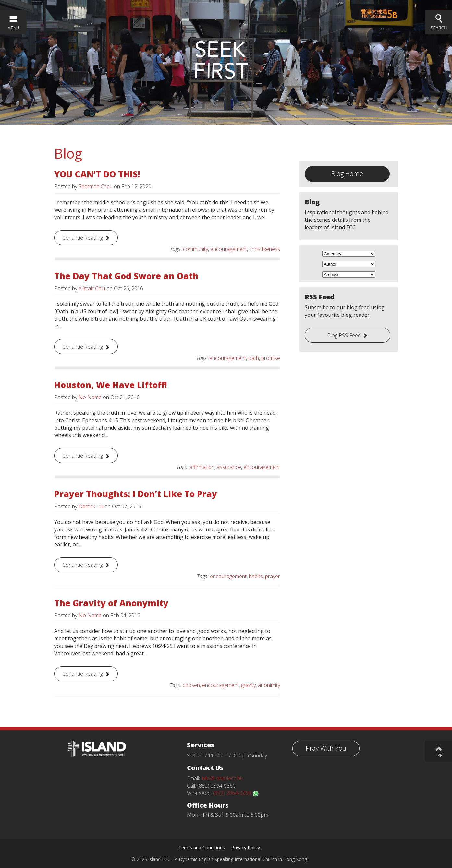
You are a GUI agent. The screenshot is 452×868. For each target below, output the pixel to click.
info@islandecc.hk (222, 778)
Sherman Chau (96, 186)
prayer (273, 576)
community (195, 249)
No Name (90, 397)
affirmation (202, 467)
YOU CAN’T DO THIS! (97, 174)
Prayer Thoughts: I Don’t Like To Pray (136, 494)
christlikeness (265, 249)
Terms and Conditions (202, 847)
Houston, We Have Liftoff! (110, 385)
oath (254, 358)
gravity (248, 685)
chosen (191, 685)
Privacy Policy (246, 847)
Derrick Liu (91, 506)
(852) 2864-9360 (236, 793)
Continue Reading (83, 238)
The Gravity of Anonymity (111, 603)
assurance (229, 467)
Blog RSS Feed (344, 335)
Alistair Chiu (92, 288)
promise (271, 358)
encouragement (229, 249)
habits (256, 576)
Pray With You (326, 748)
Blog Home (347, 174)
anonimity (269, 685)
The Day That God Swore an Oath (126, 276)
